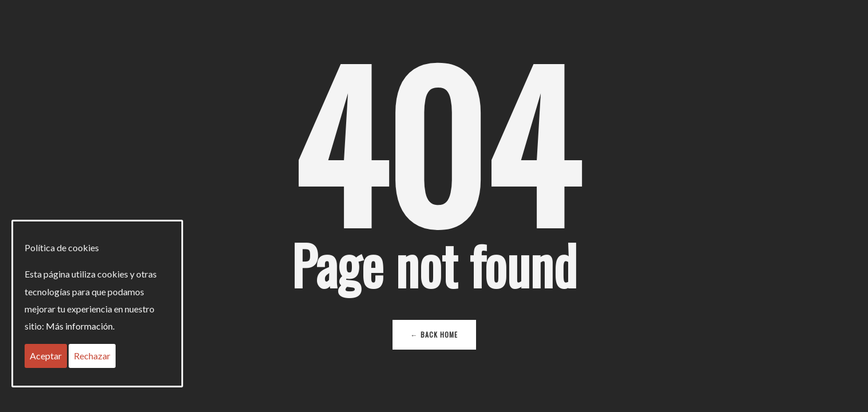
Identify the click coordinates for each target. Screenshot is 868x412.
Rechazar (92, 356)
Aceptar (46, 356)
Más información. (80, 326)
